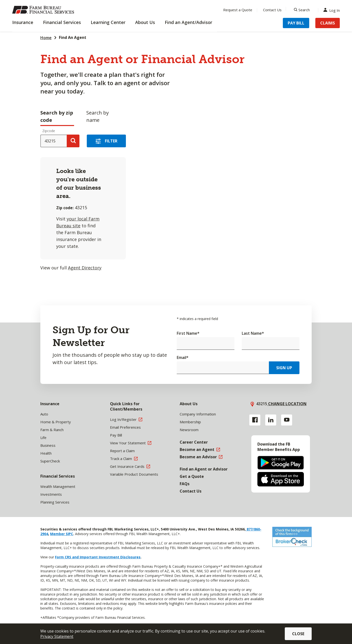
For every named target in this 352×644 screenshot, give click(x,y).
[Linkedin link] (271, 420)
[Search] (302, 10)
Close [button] (298, 634)
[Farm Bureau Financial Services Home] (44, 10)
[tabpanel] (130, 201)
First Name (188, 333)
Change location (287, 404)
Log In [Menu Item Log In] (333, 10)
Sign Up (284, 368)
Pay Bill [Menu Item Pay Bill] (296, 23)
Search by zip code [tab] (57, 116)
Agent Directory (85, 268)
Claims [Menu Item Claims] (328, 23)
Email (183, 357)
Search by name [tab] (98, 116)
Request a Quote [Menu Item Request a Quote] (238, 10)
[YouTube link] (287, 420)
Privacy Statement (57, 636)
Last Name (253, 333)
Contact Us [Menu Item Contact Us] (272, 10)
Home (46, 38)
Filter (111, 141)
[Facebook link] (255, 420)
